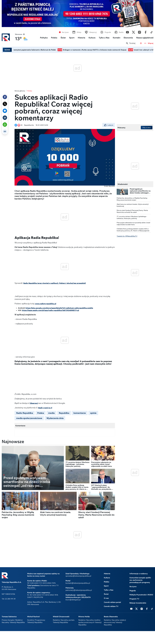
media (51, 413)
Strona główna (20, 91)
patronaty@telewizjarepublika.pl (79, 590)
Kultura (92, 38)
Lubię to (109, 125)
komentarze (80, 413)
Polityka (44, 38)
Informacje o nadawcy (139, 574)
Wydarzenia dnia (55, 418)
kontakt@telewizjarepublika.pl (78, 583)
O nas (106, 598)
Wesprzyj (93, 32)
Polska (54, 38)
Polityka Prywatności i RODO (141, 595)
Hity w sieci (147, 128)
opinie (93, 413)
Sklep (79, 32)
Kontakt (117, 38)
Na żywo (65, 32)
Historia (81, 38)
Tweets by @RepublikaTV (127, 236)
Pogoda (108, 32)
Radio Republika (25, 413)
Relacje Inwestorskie (138, 603)
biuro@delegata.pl (73, 600)
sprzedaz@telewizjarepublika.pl (78, 576)
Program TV (134, 599)
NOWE (7, 50)
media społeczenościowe (29, 418)
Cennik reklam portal (112, 602)
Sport (72, 38)
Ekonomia (128, 38)
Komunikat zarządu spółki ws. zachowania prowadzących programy (140, 580)
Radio (121, 32)
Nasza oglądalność (145, 38)
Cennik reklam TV (111, 606)
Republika (64, 413)
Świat (63, 38)
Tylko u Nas (104, 38)
